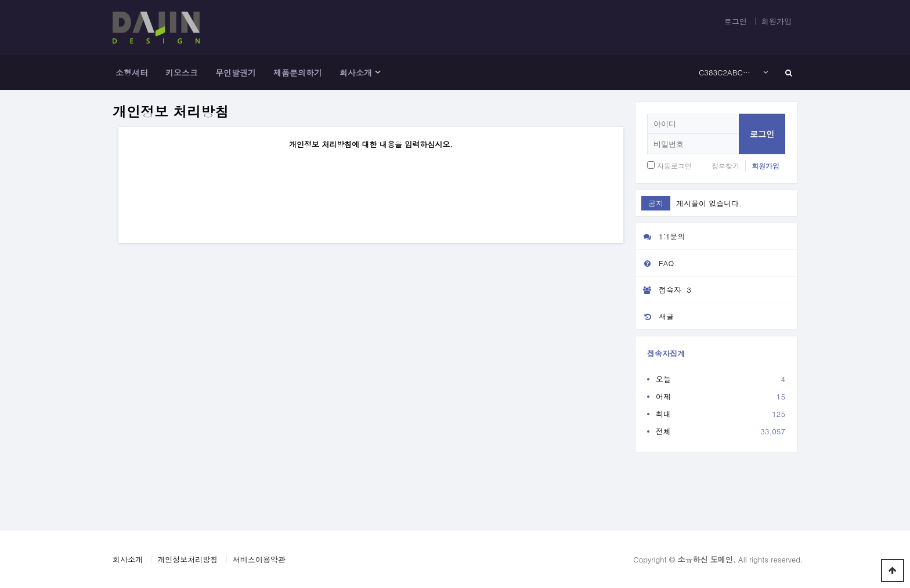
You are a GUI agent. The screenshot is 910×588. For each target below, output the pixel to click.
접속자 (665, 290)
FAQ (655, 263)
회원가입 (777, 21)
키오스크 (182, 72)
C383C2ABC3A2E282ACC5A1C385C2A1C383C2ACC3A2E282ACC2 (726, 72)
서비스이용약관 (259, 559)
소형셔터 (132, 72)
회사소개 (356, 72)
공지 (656, 203)
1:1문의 (660, 236)
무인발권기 (236, 72)
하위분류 (378, 72)
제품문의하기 (298, 72)
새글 (655, 316)
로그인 (736, 21)
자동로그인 (674, 166)
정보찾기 (725, 166)
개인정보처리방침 (187, 559)
